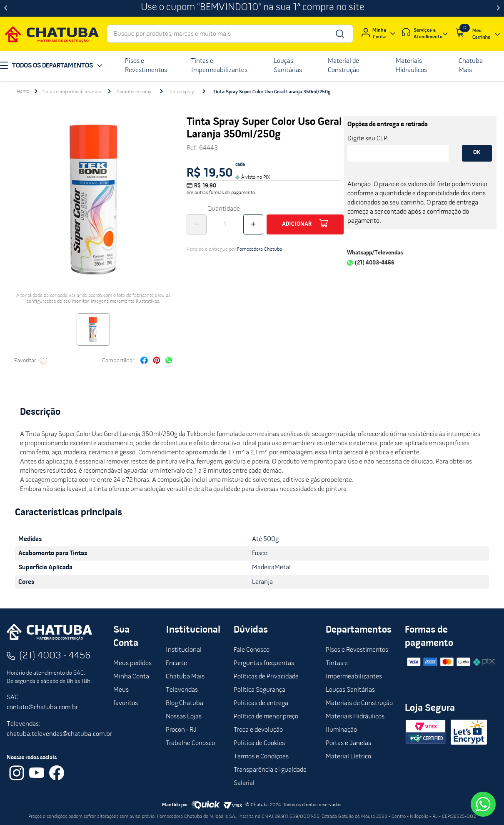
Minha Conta (131, 677)
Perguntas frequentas (264, 663)
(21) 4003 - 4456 (55, 656)
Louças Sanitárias (350, 690)
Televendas (182, 690)
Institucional (184, 650)
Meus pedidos (132, 663)
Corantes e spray (134, 92)
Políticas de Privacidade (266, 677)
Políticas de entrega (261, 703)
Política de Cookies (259, 743)
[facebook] (144, 361)
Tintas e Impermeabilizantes (71, 92)
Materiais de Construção (359, 703)
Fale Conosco (252, 650)
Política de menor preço (266, 717)
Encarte (176, 663)
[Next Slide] (498, 8)
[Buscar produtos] (339, 34)
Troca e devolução (258, 730)
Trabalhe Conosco (190, 743)
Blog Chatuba (185, 703)
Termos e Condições (261, 757)
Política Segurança (259, 690)
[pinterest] (157, 361)
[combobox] (230, 34)
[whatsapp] (169, 361)
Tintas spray (181, 92)
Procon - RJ (181, 730)
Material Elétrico (348, 757)
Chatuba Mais (185, 677)
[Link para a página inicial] (23, 92)
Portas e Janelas (348, 743)
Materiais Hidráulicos (355, 717)
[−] (197, 224)
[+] (253, 224)
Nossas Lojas (184, 717)
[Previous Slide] (6, 8)
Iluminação (341, 730)
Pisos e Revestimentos (357, 650)
